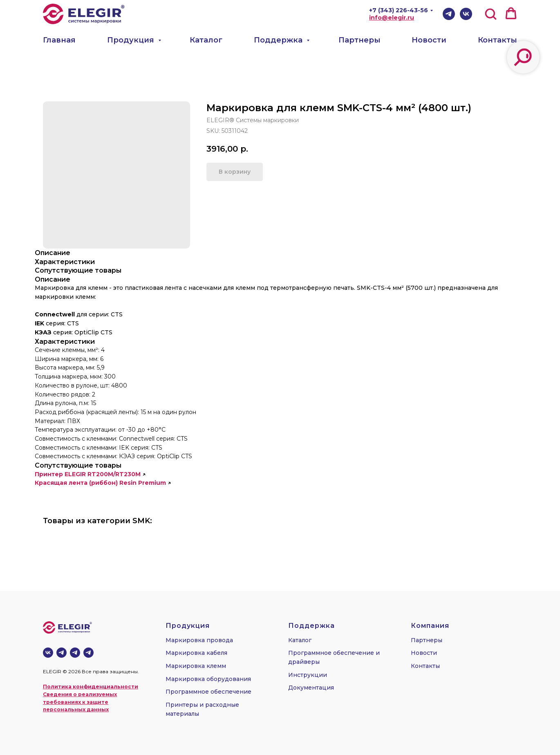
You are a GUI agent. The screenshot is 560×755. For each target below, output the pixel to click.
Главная (59, 40)
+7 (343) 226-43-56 (399, 10)
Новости (429, 40)
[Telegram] (449, 14)
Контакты (497, 40)
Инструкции (308, 675)
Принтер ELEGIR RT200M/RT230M (88, 474)
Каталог (206, 40)
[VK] (466, 14)
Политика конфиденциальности (91, 687)
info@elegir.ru (392, 18)
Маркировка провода (199, 640)
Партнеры (360, 40)
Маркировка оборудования (208, 679)
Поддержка (279, 40)
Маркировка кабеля (196, 653)
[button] (491, 13)
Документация (311, 688)
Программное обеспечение (208, 692)
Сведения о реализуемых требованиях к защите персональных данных (80, 702)
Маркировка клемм (196, 666)
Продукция (132, 40)
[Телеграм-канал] (62, 653)
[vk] (48, 653)
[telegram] (75, 653)
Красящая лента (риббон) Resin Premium (100, 483)
